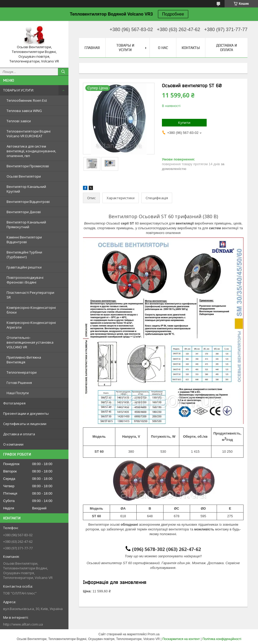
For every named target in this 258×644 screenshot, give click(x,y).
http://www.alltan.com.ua (23, 624)
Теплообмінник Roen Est (27, 100)
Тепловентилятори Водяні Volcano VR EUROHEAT (29, 134)
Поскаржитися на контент (181, 639)
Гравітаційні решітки (24, 267)
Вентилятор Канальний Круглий (26, 189)
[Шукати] (63, 72)
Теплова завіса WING (24, 111)
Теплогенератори (22, 372)
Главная (92, 48)
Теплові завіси (19, 121)
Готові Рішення (19, 383)
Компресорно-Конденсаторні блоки (31, 310)
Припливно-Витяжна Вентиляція (24, 360)
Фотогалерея (14, 403)
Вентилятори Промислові (28, 166)
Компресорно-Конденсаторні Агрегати (31, 325)
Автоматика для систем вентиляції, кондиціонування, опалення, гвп (31, 151)
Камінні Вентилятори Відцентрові (24, 240)
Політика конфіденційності (222, 639)
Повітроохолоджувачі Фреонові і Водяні (25, 280)
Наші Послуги (18, 393)
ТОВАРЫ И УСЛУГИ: (19, 90)
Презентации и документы (26, 413)
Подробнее (173, 14)
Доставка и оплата (19, 434)
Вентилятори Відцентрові (28, 202)
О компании (13, 444)
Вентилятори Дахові (24, 212)
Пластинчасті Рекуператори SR (30, 295)
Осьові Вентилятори (24, 176)
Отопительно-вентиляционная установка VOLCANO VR (30, 342)
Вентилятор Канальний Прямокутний (26, 225)
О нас (163, 48)
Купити (184, 123)
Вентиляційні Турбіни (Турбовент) (24, 255)
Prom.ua (154, 634)
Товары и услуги (125, 48)
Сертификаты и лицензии (25, 424)
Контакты (191, 48)
